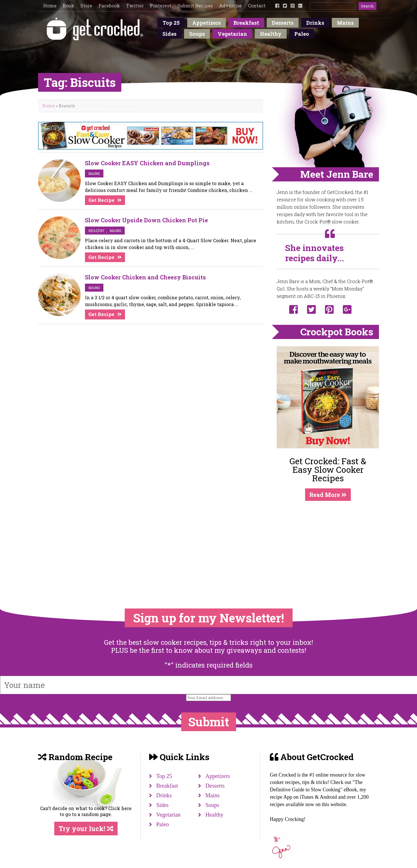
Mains (345, 23)
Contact (257, 6)
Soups (197, 34)
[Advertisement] (328, 543)
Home (50, 6)
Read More (328, 495)
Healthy (271, 34)
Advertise (230, 6)
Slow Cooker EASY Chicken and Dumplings (147, 163)
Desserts (283, 23)
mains (94, 173)
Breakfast (246, 23)
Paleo (302, 34)
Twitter (135, 6)
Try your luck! (86, 829)
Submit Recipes (195, 6)
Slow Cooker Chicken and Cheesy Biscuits (145, 277)
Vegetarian (232, 34)
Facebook (109, 6)
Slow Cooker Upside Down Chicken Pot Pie (146, 220)
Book (68, 6)
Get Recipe (101, 200)
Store (86, 6)
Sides (169, 34)
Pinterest (161, 6)
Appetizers (207, 23)
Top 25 (171, 23)
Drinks (315, 23)
